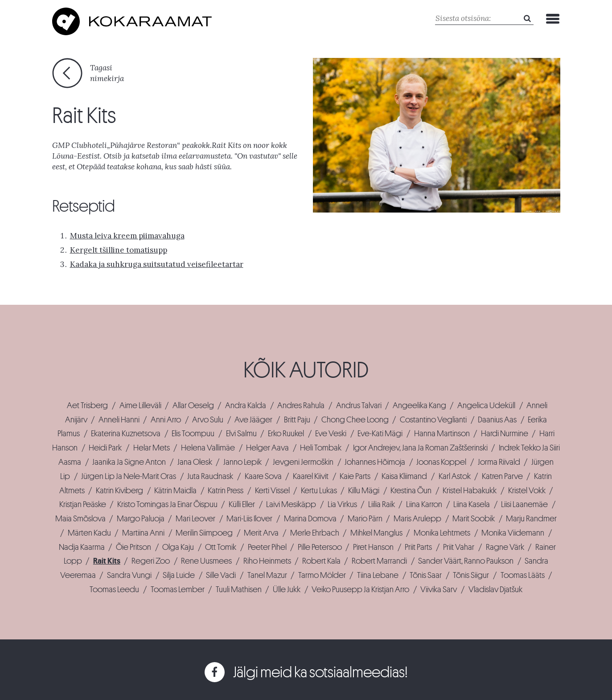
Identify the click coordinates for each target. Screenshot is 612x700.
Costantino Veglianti (433, 420)
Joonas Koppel (441, 462)
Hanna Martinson (442, 434)
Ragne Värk (505, 547)
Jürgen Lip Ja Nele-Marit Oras (129, 476)
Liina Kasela (472, 504)
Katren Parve (502, 476)
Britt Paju (297, 420)
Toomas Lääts (523, 575)
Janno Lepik (242, 462)
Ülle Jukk (287, 589)
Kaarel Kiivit (311, 476)
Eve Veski (331, 434)
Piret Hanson (373, 547)
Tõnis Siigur (471, 575)
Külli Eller (242, 504)
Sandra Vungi (129, 575)
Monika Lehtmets (442, 533)
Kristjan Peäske (83, 504)
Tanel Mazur (267, 575)
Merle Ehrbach (315, 533)
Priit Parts (418, 547)
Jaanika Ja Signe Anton (129, 462)
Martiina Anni (143, 533)
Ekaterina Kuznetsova (126, 434)
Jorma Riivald (499, 462)
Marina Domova (310, 519)
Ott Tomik (221, 547)
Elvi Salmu (241, 434)
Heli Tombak (321, 448)
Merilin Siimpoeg (204, 533)
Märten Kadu (89, 533)
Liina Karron (424, 504)
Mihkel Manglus (376, 533)
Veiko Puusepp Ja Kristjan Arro (360, 589)
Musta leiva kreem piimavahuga (127, 236)
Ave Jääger (253, 420)
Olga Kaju (178, 547)
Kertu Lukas (319, 491)
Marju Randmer (531, 519)
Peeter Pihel (267, 547)
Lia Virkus (342, 504)
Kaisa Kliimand (404, 476)
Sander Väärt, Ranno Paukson (466, 561)
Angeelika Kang (419, 405)
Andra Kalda (246, 405)
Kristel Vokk (527, 491)
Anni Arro (166, 420)
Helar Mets (152, 448)
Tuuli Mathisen (239, 589)
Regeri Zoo (151, 561)
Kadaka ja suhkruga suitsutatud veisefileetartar (157, 264)
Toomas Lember (178, 589)
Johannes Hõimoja (375, 462)
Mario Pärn (365, 519)
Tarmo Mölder (322, 575)
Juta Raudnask (210, 476)
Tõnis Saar (426, 575)
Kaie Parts (355, 476)
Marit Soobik (474, 519)
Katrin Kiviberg (119, 491)
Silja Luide (179, 575)
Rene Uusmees (206, 561)
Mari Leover (195, 519)
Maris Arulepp (417, 519)
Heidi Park (105, 448)
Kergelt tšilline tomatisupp (119, 250)
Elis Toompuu (193, 434)
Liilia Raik (382, 504)
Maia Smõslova (80, 519)
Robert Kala (321, 561)
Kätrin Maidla (175, 491)
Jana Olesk (195, 462)
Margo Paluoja (141, 519)
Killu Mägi (364, 491)
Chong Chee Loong (355, 420)
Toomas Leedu (114, 589)
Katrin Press (226, 491)
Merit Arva (261, 533)
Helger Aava (267, 448)
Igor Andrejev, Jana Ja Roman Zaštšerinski (420, 448)
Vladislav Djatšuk (495, 589)
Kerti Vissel (272, 491)
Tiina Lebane (378, 575)
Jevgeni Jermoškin (303, 462)
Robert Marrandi (379, 561)
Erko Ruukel (286, 434)
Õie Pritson (133, 547)
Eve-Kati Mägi (380, 434)
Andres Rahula (301, 405)
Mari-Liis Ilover (249, 519)
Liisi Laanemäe (524, 504)
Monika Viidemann (513, 533)
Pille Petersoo (320, 547)
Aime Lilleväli (140, 405)
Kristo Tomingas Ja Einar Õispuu (167, 504)
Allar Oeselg (193, 405)
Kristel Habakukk (470, 491)
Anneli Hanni (119, 420)
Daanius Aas (497, 420)
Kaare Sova (263, 476)
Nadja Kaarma (82, 547)
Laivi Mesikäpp (291, 504)
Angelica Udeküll (486, 405)
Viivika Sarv (439, 589)
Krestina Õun (411, 491)
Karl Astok (455, 476)
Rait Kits (107, 561)
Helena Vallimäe (208, 448)
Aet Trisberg (87, 405)
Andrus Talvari (359, 405)
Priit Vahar (459, 547)
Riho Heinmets (267, 561)
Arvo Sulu (208, 420)
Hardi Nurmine (505, 434)
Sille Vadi (221, 575)
